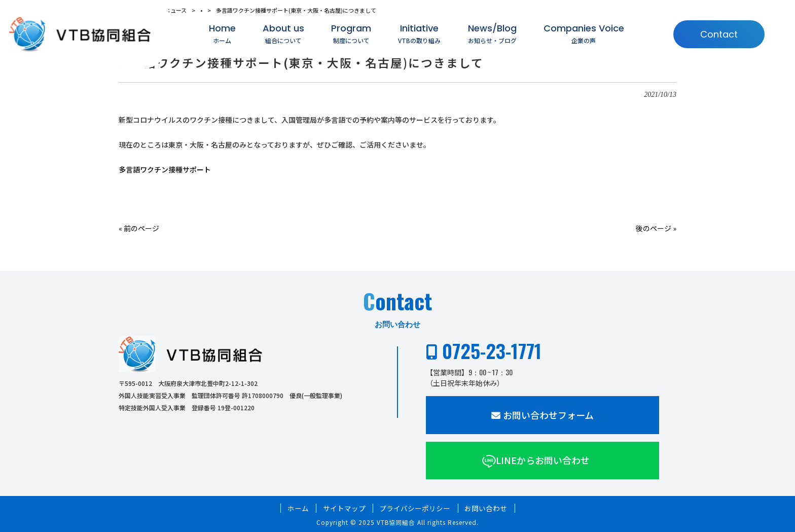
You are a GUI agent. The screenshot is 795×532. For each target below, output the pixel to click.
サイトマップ (344, 508)
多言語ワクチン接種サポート (165, 169)
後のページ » (656, 228)
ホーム (298, 508)
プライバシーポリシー (415, 508)
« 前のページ (139, 228)
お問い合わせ (486, 508)
